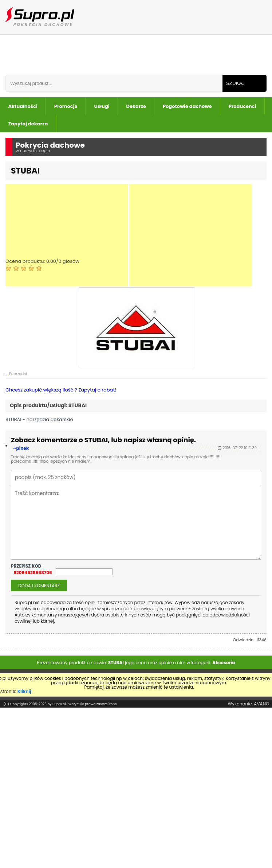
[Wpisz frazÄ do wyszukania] (114, 83)
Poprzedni (18, 374)
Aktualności (23, 106)
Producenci (243, 106)
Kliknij (24, 691)
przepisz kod (27, 566)
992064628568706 (31, 573)
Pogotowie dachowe (187, 106)
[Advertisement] (67, 235)
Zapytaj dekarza (28, 124)
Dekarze (136, 106)
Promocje (66, 106)
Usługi (102, 106)
